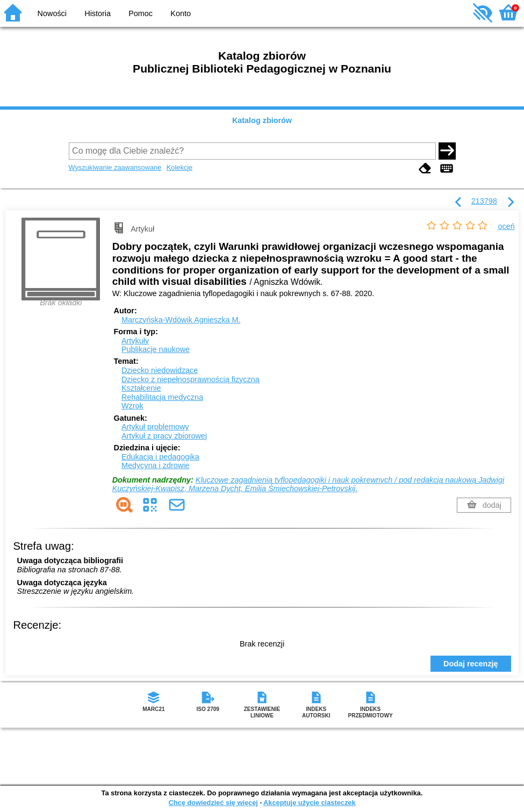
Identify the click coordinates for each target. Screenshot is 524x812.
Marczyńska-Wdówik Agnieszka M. (181, 320)
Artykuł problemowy (155, 427)
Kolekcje (180, 167)
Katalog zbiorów (262, 120)
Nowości (52, 13)
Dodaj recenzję (471, 664)
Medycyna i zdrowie (155, 465)
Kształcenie (141, 388)
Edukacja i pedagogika (160, 457)
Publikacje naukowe (156, 349)
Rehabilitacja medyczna (162, 397)
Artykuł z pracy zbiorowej (164, 436)
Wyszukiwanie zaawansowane (115, 167)
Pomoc (141, 13)
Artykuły (135, 341)
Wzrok (132, 406)
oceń (507, 226)
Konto (181, 13)
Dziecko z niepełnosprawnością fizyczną (191, 379)
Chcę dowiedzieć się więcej (213, 803)
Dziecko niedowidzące (160, 370)
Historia (98, 13)
